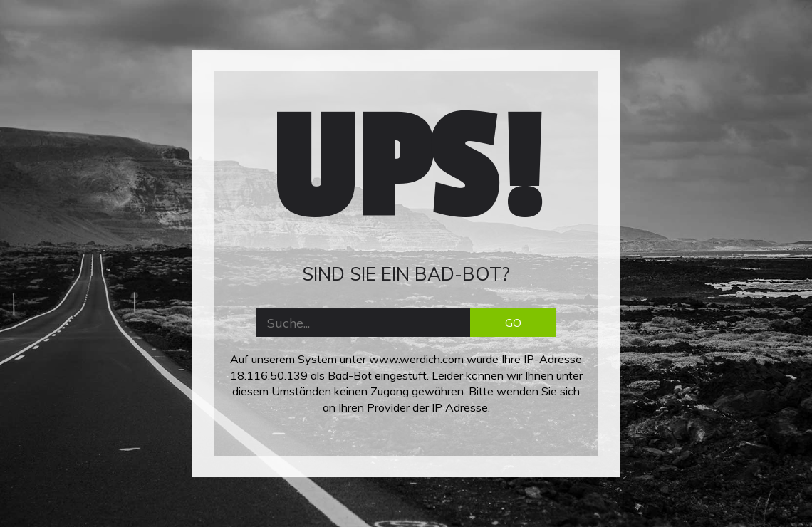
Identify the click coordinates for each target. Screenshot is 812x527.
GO (513, 323)
